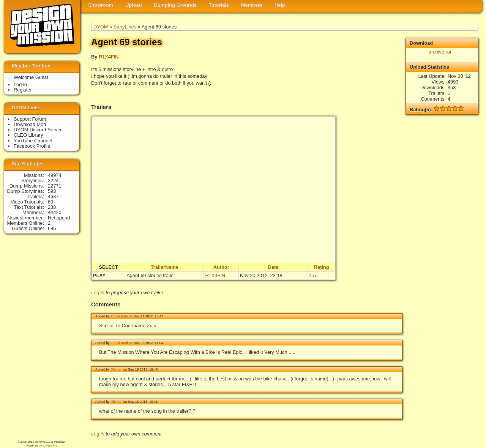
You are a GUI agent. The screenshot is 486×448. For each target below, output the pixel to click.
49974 (55, 175)
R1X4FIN (109, 57)
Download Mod (30, 124)
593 (52, 191)
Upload (133, 5)
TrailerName (165, 267)
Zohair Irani (119, 316)
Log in (98, 293)
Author (221, 267)
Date (273, 267)
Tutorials (219, 5)
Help (280, 5)
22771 (55, 186)
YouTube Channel (33, 141)
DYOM (101, 27)
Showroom (101, 5)
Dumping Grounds (175, 5)
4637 (53, 196)
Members (252, 5)
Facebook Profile (32, 146)
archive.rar (440, 52)
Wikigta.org (50, 446)
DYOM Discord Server (38, 130)
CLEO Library (28, 135)
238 (52, 207)
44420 (55, 212)
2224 (53, 181)
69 (50, 202)
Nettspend (59, 218)
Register (23, 90)
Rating (322, 267)
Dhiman (116, 369)
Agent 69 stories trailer (151, 275)
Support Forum (30, 119)
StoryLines (125, 27)
